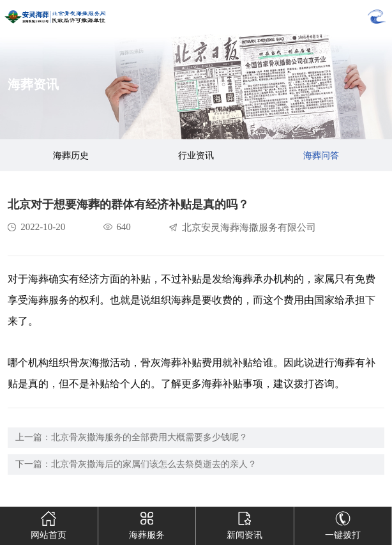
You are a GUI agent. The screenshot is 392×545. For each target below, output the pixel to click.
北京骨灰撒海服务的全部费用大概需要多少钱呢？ (149, 437)
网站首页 (49, 523)
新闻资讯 (245, 523)
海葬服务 (147, 523)
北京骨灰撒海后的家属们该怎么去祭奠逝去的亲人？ (154, 464)
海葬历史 (71, 156)
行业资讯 (196, 156)
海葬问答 (321, 156)
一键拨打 (343, 523)
